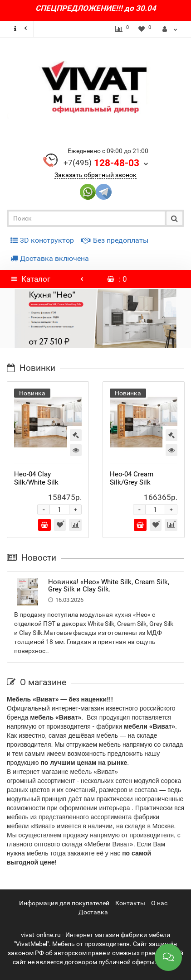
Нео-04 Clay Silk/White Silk (36, 478)
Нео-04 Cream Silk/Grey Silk (132, 478)
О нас (159, 903)
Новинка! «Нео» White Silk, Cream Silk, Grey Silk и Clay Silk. (109, 586)
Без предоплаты (115, 240)
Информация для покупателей (64, 903)
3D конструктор (42, 240)
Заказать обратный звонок (95, 175)
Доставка (93, 912)
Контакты (130, 903)
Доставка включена (50, 258)
